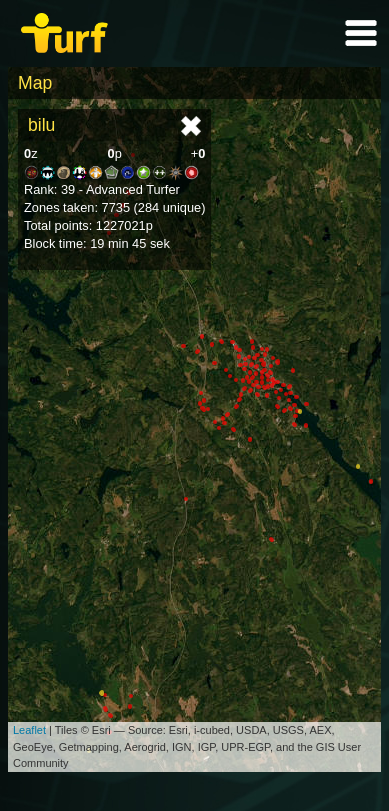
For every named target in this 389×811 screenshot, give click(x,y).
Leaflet (29, 730)
